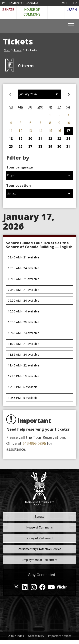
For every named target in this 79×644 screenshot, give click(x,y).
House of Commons (32, 12)
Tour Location (19, 185)
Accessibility (36, 636)
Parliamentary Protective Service (40, 549)
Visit (7, 50)
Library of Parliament (39, 538)
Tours (18, 50)
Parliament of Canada (20, 3)
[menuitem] (65, 3)
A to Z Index (16, 636)
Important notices (60, 636)
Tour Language (19, 167)
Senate (8, 10)
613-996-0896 (34, 443)
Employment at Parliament (40, 560)
